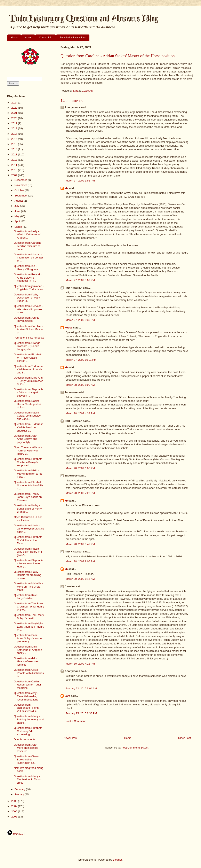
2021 (15, 113)
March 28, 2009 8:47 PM (80, 544)
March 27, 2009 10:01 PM (81, 360)
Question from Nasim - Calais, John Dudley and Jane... (27, 416)
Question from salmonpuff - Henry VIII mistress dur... (27, 708)
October (20, 190)
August (19, 201)
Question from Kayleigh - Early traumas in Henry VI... (29, 627)
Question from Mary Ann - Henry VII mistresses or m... (28, 381)
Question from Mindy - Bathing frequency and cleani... (29, 719)
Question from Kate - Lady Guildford (26, 597)
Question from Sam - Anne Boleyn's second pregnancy (28, 638)
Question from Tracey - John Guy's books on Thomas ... (28, 497)
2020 (15, 118)
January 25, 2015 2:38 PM (81, 713)
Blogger (117, 860)
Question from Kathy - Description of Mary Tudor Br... (27, 298)
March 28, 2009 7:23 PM (80, 493)
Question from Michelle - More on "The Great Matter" (28, 587)
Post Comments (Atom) (135, 748)
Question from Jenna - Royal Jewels (27, 319)
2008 (15, 801)
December (21, 180)
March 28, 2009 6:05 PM (80, 468)
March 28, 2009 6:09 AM (80, 385)
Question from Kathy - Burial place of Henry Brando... (28, 509)
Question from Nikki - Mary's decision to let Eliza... (28, 474)
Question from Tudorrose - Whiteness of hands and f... (29, 369)
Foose (69, 328)
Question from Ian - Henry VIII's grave (26, 268)
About (28, 38)
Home (14, 38)
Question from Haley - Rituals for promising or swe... (27, 575)
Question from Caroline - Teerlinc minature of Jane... (28, 246)
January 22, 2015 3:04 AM (81, 688)
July (17, 206)
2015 (15, 144)
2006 (15, 811)
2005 (15, 817)
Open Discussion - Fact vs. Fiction (28, 519)
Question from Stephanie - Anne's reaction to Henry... (29, 563)
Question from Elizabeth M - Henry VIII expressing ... (28, 731)
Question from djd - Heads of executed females (26, 661)
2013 (15, 154)
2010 (15, 170)
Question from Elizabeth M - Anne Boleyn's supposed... (28, 462)
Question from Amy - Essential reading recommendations (26, 696)
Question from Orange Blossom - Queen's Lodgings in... (27, 346)
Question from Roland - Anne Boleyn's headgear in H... (27, 278)
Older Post (184, 738)
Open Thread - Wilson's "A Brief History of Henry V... (28, 450)
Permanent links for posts (29, 338)
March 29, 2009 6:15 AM (80, 579)
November (21, 185)
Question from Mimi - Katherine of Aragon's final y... (28, 650)
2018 (15, 128)
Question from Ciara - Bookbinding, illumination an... (26, 759)
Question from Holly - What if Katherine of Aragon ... (27, 234)
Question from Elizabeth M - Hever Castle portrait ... (28, 358)
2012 (15, 160)
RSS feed (16, 834)
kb (66, 188)
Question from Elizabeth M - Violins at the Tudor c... (28, 540)
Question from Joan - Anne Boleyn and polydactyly (26, 439)
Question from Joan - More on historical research (26, 748)
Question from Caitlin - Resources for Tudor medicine (27, 685)
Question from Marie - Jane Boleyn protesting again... (29, 529)
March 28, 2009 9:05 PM (80, 561)
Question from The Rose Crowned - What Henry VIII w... (29, 607)
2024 (15, 103)
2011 (15, 165)
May (17, 216)
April (18, 221)
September (21, 196)
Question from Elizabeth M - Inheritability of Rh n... (28, 485)
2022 (15, 108)
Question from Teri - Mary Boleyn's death (29, 617)
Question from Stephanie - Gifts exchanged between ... (29, 393)
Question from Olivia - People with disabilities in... (29, 673)
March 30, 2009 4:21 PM (80, 664)
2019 (15, 123)
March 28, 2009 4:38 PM (80, 413)
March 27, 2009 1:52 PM (80, 181)
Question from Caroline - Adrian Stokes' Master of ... (28, 329)
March (19, 227)
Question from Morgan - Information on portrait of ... (28, 258)
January (20, 794)
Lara (67, 696)
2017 (15, 134)
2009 (15, 175)
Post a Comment (76, 721)
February (20, 789)
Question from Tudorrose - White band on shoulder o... (29, 427)
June (18, 211)
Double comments (25, 739)
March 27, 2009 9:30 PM (80, 320)
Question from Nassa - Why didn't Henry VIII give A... (28, 552)
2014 (15, 149)
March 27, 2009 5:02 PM (80, 280)
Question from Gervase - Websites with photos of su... (28, 309)
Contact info (46, 38)
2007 (15, 806)
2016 (15, 139)
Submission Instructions (73, 38)
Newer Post (70, 738)
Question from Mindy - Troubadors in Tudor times (27, 780)
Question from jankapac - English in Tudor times (29, 288)
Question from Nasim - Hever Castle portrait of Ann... (27, 404)
